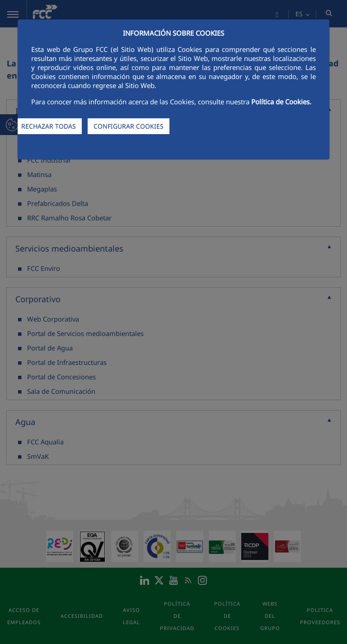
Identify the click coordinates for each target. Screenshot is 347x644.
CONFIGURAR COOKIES (129, 126)
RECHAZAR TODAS (49, 126)
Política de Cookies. (281, 102)
